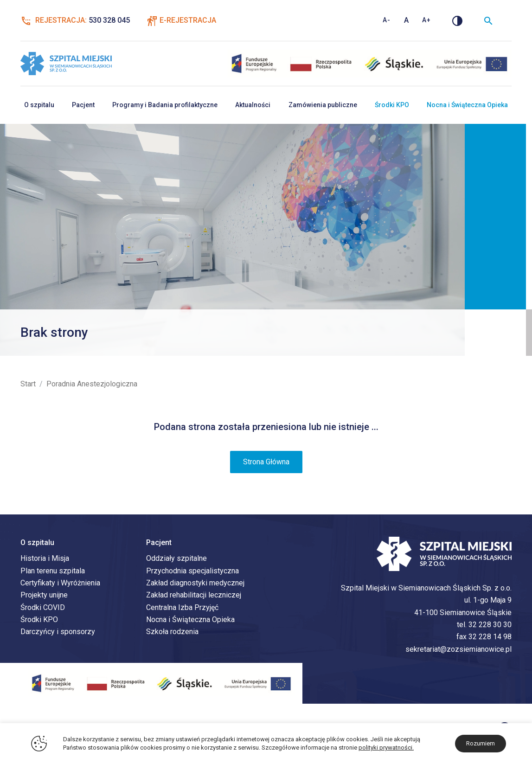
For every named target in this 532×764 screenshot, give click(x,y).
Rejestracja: (75, 20)
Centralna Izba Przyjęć (182, 607)
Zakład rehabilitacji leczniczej (194, 595)
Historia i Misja (45, 558)
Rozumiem (481, 743)
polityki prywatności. (386, 748)
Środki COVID (43, 607)
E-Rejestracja (188, 20)
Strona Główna (266, 462)
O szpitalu (39, 105)
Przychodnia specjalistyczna (192, 571)
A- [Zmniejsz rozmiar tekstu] (387, 20)
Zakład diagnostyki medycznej (195, 583)
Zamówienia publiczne (323, 105)
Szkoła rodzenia (172, 632)
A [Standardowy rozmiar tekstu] (407, 20)
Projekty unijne (44, 595)
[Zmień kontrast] (457, 20)
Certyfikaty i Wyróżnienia (60, 583)
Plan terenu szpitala (53, 571)
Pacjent (83, 105)
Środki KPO (392, 105)
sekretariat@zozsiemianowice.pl (458, 649)
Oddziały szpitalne (176, 558)
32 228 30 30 (490, 625)
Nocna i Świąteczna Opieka (467, 105)
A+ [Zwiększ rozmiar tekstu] (426, 20)
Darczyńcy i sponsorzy (58, 632)
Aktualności (253, 105)
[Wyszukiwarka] (488, 20)
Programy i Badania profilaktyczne (165, 105)
